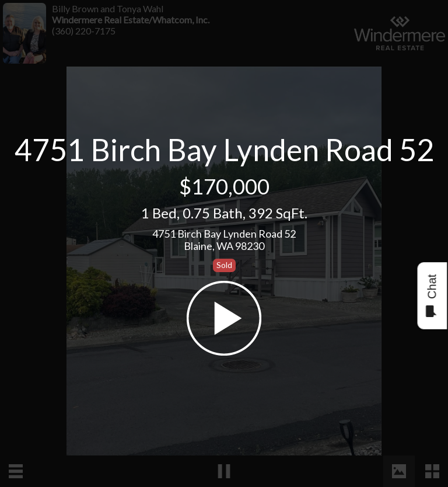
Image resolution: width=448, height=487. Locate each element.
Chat (431, 296)
